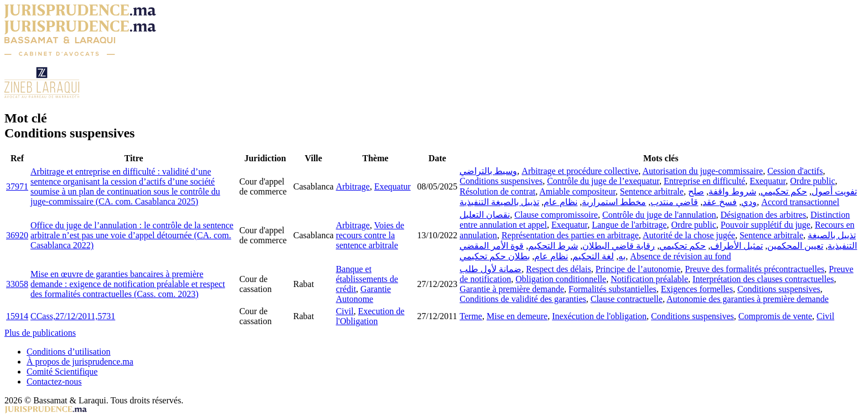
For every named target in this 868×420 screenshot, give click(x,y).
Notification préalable (649, 279)
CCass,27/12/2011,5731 (73, 316)
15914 (17, 316)
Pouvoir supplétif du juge (766, 225)
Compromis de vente (775, 316)
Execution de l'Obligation (370, 316)
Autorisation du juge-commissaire (702, 171)
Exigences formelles (697, 289)
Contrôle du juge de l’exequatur (603, 181)
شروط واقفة (732, 191)
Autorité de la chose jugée (689, 235)
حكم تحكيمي (784, 191)
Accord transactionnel (800, 202)
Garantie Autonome (364, 294)
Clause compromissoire (556, 215)
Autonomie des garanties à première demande (748, 299)
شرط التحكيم (553, 246)
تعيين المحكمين (795, 246)
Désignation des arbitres (763, 215)
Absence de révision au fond (680, 256)
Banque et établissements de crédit (367, 279)
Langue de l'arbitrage (629, 225)
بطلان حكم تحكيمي (495, 256)
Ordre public (812, 181)
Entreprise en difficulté (704, 181)
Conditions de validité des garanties (523, 299)
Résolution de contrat (497, 191)
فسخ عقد (720, 202)
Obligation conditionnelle (561, 279)
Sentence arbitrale (652, 191)
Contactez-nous (54, 381)
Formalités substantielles (613, 289)
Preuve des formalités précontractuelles (755, 269)
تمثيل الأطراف (737, 246)
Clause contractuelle (627, 299)
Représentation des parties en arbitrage (570, 235)
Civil (345, 311)
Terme (471, 316)
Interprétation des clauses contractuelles (763, 279)
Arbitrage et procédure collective (580, 171)
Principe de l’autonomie (638, 269)
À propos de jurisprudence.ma (80, 362)
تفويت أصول (834, 191)
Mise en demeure (517, 316)
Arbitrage (353, 186)
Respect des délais (558, 269)
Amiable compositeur (577, 191)
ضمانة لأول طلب (490, 269)
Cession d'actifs (795, 171)
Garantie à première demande (512, 289)
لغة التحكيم (593, 256)
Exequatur (392, 186)
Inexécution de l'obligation (599, 316)
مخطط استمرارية (614, 202)
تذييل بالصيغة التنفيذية (499, 202)
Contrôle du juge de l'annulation (659, 215)
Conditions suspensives (501, 181)
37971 (17, 186)
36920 (17, 235)
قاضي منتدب (674, 202)
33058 (17, 284)
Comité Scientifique (62, 372)
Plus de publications (40, 333)
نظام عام (560, 202)
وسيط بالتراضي (488, 171)
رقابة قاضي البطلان (619, 246)
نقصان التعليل (485, 215)
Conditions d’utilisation (69, 352)
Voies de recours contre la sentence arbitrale (370, 235)
